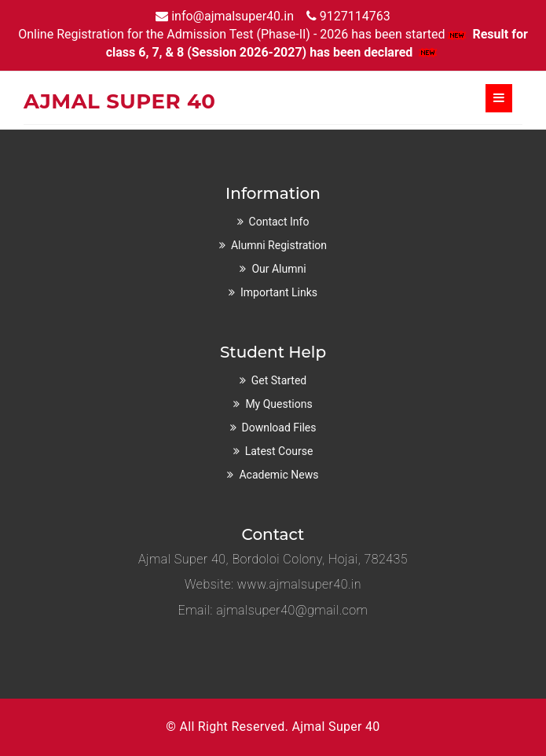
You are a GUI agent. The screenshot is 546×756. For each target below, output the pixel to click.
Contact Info (279, 222)
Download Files (279, 428)
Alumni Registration (279, 245)
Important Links (279, 292)
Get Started (279, 380)
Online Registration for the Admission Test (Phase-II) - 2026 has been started (244, 34)
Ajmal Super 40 (335, 727)
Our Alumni (278, 269)
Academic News (278, 475)
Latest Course (279, 451)
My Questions (278, 404)
